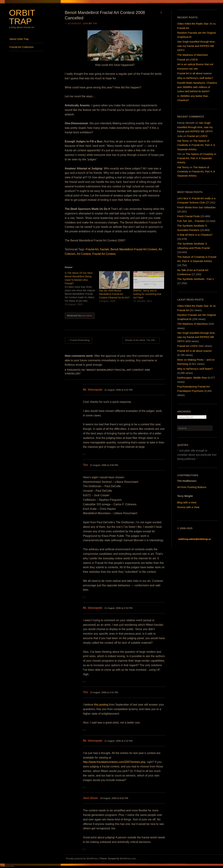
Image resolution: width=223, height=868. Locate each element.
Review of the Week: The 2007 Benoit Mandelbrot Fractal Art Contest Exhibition (142, 340)
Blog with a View (187, 502)
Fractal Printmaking (78, 340)
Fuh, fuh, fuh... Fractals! (191, 221)
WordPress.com (128, 859)
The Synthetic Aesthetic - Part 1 (195, 279)
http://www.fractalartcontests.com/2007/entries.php (114, 762)
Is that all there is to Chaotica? (195, 235)
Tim (95, 23)
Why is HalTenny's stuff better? (195, 369)
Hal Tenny (183, 141)
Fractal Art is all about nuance (194, 73)
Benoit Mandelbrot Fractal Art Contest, (134, 249)
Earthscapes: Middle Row (192, 378)
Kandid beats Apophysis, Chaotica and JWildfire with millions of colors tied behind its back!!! (197, 87)
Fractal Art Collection (21, 47)
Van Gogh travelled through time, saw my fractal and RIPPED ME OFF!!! (196, 46)
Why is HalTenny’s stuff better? (195, 78)
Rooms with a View (188, 507)
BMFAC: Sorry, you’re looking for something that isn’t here (147, 294)
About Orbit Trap (19, 39)
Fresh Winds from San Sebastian (196, 207)
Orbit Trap (22, 17)
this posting (101, 705)
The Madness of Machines (193, 55)
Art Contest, (84, 254)
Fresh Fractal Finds (188, 216)
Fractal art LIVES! (187, 60)
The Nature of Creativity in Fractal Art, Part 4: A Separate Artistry (196, 145)
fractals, (105, 249)
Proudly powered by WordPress (82, 859)
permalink (87, 316)
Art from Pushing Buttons (192, 487)
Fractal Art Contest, (104, 254)
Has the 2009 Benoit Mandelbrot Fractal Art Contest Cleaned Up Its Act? (114, 294)
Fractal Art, (92, 249)
